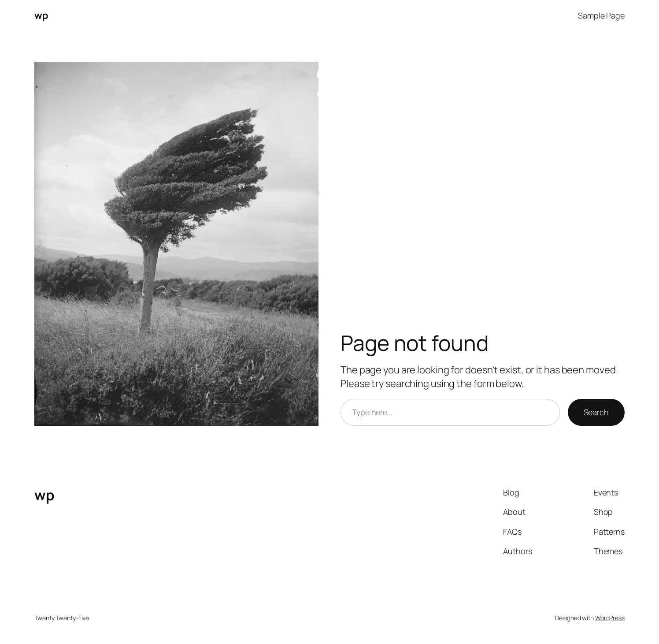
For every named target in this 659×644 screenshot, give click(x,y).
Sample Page (601, 15)
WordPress (610, 618)
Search (596, 412)
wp (41, 15)
